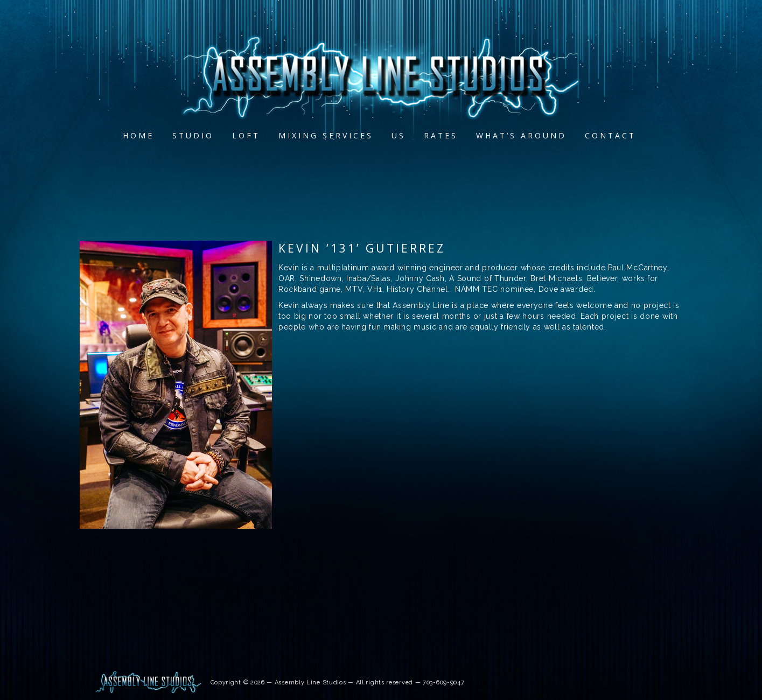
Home (139, 135)
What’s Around (522, 135)
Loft (247, 135)
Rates (441, 135)
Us (399, 135)
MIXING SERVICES (326, 135)
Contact (611, 135)
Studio (194, 135)
